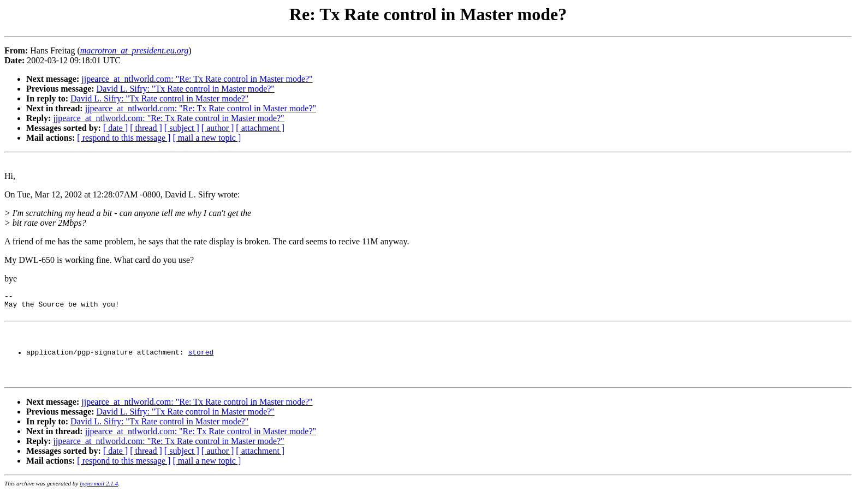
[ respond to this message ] (124, 138)
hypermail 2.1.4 (99, 496)
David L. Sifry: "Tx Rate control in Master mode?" (186, 89)
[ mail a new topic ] (207, 138)
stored (201, 362)
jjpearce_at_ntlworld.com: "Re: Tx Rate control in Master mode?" (197, 79)
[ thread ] (146, 128)
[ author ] (218, 128)
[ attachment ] (260, 128)
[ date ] (115, 128)
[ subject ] (182, 128)
